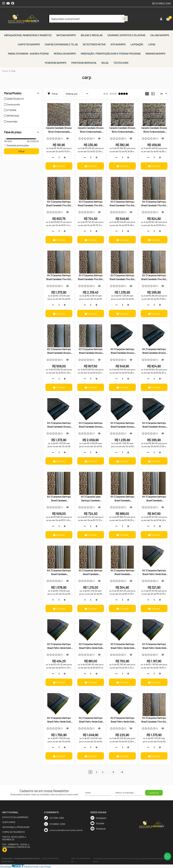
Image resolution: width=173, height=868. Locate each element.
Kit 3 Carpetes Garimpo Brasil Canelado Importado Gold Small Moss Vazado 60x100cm (154, 499)
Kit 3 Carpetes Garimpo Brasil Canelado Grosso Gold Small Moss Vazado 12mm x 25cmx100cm (59, 351)
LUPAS (152, 44)
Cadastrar (154, 793)
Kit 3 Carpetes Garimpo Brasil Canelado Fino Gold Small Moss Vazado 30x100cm (91, 204)
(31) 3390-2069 (54, 818)
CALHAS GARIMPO (160, 35)
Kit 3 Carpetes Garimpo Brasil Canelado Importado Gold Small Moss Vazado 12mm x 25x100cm (59, 499)
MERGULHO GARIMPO (65, 54)
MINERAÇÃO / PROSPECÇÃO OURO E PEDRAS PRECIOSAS (111, 54)
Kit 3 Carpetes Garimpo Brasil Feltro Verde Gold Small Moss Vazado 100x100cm (154, 646)
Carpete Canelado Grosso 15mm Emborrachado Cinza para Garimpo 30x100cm (91, 130)
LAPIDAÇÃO (137, 44)
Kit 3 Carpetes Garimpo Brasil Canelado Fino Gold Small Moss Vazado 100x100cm (59, 277)
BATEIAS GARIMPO (66, 35)
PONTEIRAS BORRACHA (84, 63)
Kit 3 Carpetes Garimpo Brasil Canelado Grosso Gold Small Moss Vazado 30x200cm (122, 425)
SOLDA (105, 63)
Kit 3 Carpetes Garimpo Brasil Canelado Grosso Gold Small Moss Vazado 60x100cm (154, 351)
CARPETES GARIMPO (29, 44)
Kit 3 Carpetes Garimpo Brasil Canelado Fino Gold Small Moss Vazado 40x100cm (122, 204)
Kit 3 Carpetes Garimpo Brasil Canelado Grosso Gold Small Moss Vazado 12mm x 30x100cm (91, 351)
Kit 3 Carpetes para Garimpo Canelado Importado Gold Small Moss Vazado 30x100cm (91, 499)
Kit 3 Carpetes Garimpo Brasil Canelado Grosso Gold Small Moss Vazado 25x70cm (154, 425)
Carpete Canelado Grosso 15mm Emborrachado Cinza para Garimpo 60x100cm (154, 130)
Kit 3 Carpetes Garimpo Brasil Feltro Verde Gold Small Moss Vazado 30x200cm (91, 720)
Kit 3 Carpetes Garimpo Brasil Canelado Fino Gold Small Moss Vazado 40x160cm (154, 720)
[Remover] (53, 157)
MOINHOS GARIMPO (155, 54)
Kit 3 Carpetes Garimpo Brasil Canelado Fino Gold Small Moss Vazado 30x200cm (122, 277)
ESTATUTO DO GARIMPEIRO (15, 817)
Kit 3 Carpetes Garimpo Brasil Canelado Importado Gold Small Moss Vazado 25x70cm (122, 573)
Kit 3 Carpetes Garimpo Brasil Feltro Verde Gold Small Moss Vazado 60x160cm (59, 720)
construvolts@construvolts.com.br (63, 830)
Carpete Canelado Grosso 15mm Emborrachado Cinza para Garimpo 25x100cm (59, 130)
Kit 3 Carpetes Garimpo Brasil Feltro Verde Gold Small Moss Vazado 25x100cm (154, 573)
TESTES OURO (121, 63)
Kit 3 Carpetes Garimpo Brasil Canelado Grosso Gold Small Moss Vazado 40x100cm (122, 351)
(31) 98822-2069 (161, 3)
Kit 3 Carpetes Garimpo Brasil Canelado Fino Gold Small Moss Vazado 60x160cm (91, 277)
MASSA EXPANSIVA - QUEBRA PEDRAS (28, 54)
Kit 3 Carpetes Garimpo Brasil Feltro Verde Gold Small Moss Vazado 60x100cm (122, 646)
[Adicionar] (65, 157)
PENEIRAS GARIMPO (55, 63)
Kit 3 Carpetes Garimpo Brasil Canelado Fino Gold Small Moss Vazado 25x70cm (154, 277)
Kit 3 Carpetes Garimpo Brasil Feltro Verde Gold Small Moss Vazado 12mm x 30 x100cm (59, 646)
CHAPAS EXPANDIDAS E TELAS (61, 44)
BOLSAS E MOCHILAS (92, 35)
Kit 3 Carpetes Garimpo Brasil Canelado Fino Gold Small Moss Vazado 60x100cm (154, 204)
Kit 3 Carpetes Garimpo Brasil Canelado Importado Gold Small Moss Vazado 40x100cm (122, 499)
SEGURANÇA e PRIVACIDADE (16, 827)
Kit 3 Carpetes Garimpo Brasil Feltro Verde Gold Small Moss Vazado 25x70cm (122, 720)
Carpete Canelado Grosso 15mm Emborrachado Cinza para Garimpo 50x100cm (122, 130)
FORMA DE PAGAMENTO (14, 832)
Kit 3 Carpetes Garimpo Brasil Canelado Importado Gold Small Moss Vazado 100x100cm (59, 573)
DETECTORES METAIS (94, 44)
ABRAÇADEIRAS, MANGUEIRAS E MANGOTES (28, 35)
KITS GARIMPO (118, 44)
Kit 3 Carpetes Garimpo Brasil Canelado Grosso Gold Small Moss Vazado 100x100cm (59, 425)
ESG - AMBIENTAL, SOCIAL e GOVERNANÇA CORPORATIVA (16, 846)
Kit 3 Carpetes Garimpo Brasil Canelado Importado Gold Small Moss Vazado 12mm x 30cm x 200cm (91, 573)
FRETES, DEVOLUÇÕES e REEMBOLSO (14, 838)
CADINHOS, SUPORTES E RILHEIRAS (126, 35)
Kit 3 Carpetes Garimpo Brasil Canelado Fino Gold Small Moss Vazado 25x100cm (59, 204)
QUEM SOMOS (9, 822)
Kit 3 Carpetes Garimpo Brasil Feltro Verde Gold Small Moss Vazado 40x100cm (91, 646)
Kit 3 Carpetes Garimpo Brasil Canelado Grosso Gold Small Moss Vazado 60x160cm (91, 425)
